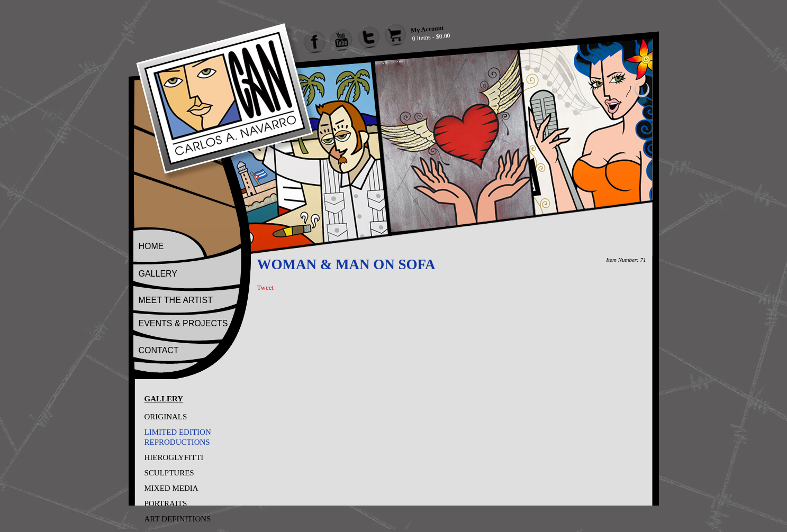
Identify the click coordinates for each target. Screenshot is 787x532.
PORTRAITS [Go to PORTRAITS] (166, 503)
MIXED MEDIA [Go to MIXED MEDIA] (171, 488)
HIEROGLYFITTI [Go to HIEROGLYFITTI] (174, 457)
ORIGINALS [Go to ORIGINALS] (166, 417)
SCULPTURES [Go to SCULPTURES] (169, 473)
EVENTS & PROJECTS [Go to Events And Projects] (183, 323)
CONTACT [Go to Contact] (159, 350)
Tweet (266, 287)
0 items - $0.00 (431, 37)
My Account (427, 29)
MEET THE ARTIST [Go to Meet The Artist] (176, 300)
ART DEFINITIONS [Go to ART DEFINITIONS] (178, 519)
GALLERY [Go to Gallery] (158, 274)
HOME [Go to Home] (151, 246)
